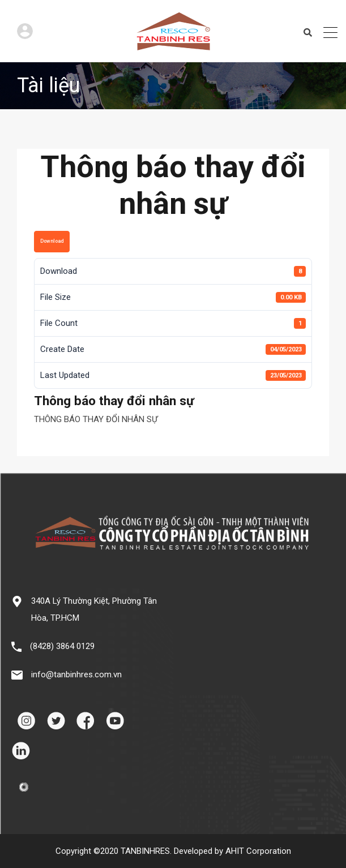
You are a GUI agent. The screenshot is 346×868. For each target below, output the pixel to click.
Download (52, 241)
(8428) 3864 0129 (62, 646)
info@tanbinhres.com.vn (76, 674)
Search (308, 33)
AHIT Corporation (258, 851)
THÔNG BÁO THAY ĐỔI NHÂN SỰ (96, 419)
